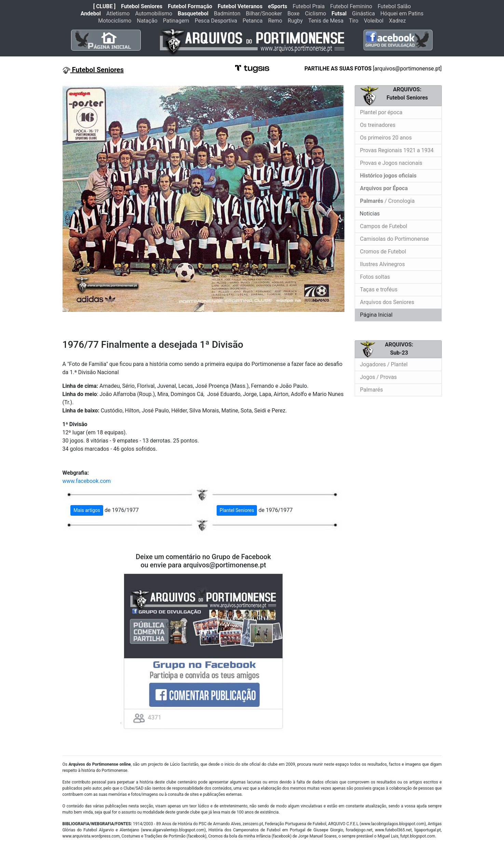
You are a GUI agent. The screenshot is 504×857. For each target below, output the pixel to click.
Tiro (354, 21)
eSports (277, 6)
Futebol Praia (309, 6)
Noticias (369, 214)
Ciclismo (315, 14)
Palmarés (372, 390)
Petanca (253, 21)
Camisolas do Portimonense (394, 239)
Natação (147, 21)
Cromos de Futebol (383, 252)
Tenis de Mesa (326, 21)
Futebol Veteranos (240, 6)
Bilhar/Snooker (264, 14)
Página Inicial (376, 315)
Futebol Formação (190, 6)
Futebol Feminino (351, 6)
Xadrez (397, 21)
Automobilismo (154, 14)
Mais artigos (87, 510)
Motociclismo (115, 21)
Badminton (227, 14)
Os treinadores (378, 125)
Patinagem (176, 21)
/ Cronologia (387, 201)
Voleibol (374, 21)
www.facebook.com (87, 481)
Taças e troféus (379, 289)
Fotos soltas (375, 277)
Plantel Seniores (237, 510)
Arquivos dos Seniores (387, 302)
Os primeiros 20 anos (386, 138)
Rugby (295, 21)
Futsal (339, 14)
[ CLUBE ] (104, 6)
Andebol (91, 14)
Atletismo (118, 14)
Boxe (293, 14)
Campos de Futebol (384, 226)
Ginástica (363, 14)
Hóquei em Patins (402, 14)
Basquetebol (193, 14)
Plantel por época (381, 112)
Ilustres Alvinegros (383, 264)
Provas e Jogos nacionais (391, 163)
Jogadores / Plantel (384, 364)
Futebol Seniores (142, 6)
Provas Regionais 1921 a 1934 (397, 150)
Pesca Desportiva (216, 21)
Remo (275, 21)
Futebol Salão (394, 6)
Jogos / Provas (379, 377)
